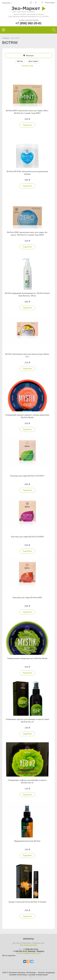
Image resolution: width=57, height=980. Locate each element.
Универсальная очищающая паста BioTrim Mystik (27, 658)
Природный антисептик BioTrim (27, 841)
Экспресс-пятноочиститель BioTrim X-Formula (27, 902)
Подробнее (27, 125)
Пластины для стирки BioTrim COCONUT (27, 476)
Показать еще (27, 66)
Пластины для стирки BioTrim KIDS (27, 598)
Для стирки (33, 61)
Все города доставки (28, 945)
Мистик (20, 61)
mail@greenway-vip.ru (31, 953)
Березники (6, 3)
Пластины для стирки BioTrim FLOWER (27, 537)
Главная (6, 38)
